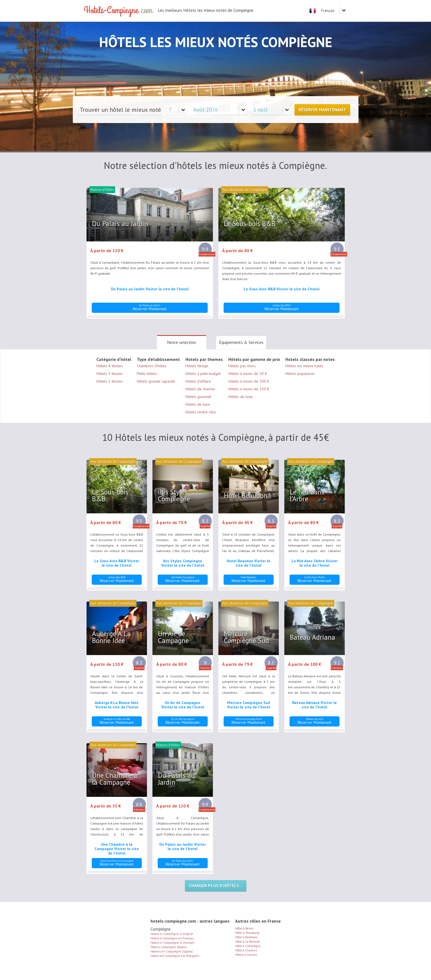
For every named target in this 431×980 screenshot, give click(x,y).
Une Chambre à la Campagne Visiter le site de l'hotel (117, 849)
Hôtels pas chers (242, 366)
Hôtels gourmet (198, 397)
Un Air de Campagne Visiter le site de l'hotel (183, 705)
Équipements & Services (241, 342)
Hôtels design (197, 366)
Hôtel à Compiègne (248, 946)
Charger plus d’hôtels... (216, 886)
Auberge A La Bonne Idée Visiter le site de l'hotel (117, 705)
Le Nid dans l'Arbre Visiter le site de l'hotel (315, 563)
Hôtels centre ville (201, 412)
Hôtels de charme (200, 389)
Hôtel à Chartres (246, 950)
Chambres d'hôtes (152, 366)
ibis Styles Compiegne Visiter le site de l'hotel (183, 563)
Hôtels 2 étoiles (110, 381)
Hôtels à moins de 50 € (248, 374)
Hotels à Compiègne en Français (172, 938)
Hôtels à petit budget (203, 374)
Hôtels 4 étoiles (110, 366)
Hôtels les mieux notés (304, 366)
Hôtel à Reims (244, 928)
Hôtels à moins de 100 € (249, 381)
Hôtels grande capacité (156, 381)
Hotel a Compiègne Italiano (169, 947)
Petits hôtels (147, 374)
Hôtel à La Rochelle (248, 942)
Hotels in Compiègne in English (172, 934)
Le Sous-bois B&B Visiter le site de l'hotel (282, 289)
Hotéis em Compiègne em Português (175, 956)
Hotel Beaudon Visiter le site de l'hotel (248, 563)
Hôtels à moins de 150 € (249, 389)
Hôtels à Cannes (246, 955)
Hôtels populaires (300, 374)
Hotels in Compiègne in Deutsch (172, 943)
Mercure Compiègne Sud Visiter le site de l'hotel (249, 705)
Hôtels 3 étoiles (110, 374)
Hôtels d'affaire (198, 381)
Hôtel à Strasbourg (247, 933)
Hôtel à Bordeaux (246, 937)
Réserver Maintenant (322, 110)
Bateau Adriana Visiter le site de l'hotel (315, 705)
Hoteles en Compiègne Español (172, 951)
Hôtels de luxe (198, 404)
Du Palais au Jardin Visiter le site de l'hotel (150, 289)
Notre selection (182, 342)
